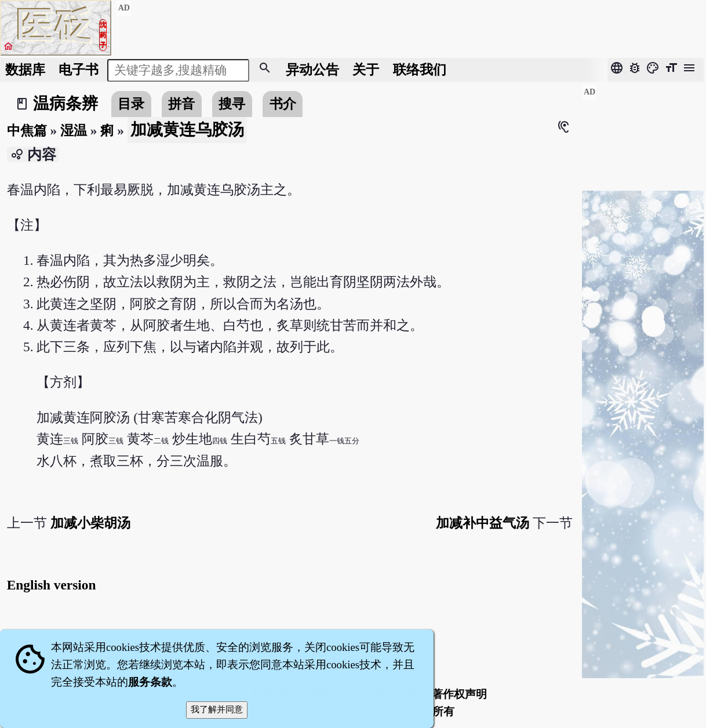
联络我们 (420, 70)
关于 (366, 70)
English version (52, 585)
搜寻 (232, 104)
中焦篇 (27, 130)
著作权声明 (459, 694)
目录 (131, 104)
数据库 (25, 70)
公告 (312, 70)
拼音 (181, 104)
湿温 (74, 130)
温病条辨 (65, 103)
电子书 (79, 70)
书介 (283, 104)
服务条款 (150, 682)
